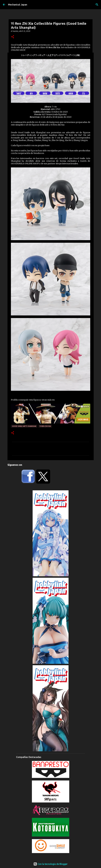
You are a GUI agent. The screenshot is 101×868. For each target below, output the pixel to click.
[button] (13, 37)
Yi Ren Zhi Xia (45, 426)
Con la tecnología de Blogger (50, 864)
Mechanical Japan (18, 5)
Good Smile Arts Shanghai (24, 426)
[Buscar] (97, 5)
